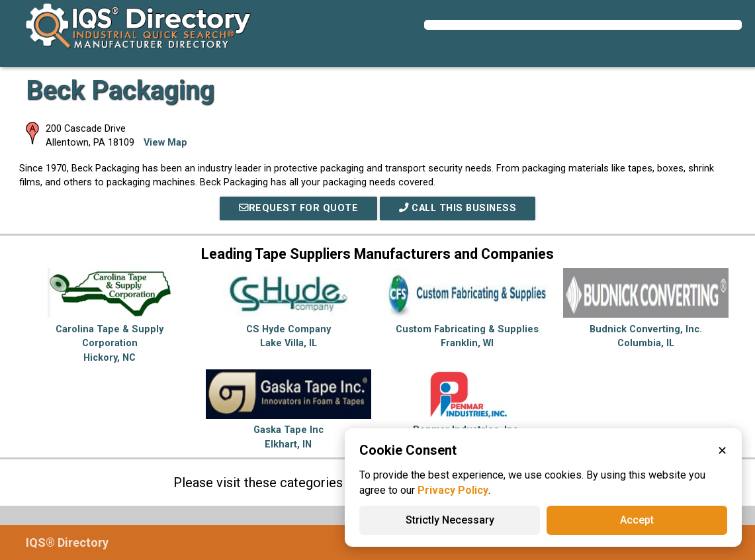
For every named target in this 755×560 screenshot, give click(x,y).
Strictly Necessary (450, 520)
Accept (637, 520)
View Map (165, 143)
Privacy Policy (453, 490)
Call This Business (458, 208)
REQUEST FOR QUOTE (298, 208)
